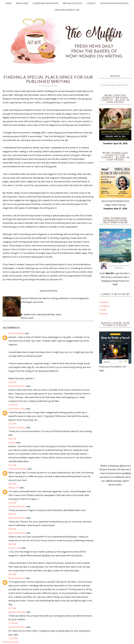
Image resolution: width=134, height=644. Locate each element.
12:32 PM (13, 405)
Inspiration (30, 315)
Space (58, 315)
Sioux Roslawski (16, 333)
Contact (91, 3)
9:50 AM (12, 574)
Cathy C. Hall (15, 548)
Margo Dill (14, 488)
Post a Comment (11, 642)
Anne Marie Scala (17, 409)
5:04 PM (12, 503)
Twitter (103, 310)
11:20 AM (13, 623)
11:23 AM (13, 638)
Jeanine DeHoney (17, 386)
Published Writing (46, 315)
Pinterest (104, 314)
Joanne (12, 442)
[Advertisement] (115, 418)
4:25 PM (12, 484)
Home (9, 3)
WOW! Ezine (22, 3)
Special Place (27, 318)
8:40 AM (12, 529)
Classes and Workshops (46, 3)
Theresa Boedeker (18, 469)
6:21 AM (12, 608)
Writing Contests (72, 3)
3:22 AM (12, 382)
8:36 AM (12, 514)
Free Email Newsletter (67, 10)
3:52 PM (12, 424)
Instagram (104, 306)
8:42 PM (12, 439)
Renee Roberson (17, 578)
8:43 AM (12, 544)
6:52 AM (12, 465)
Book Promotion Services (115, 3)
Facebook (104, 302)
